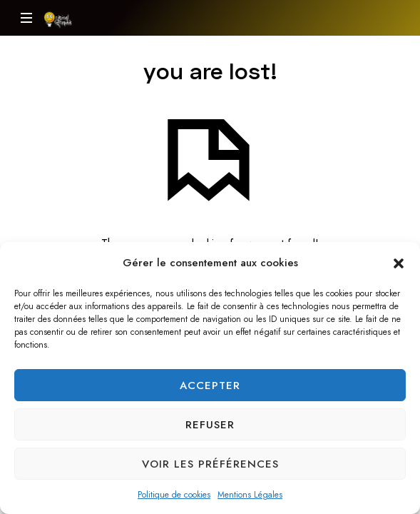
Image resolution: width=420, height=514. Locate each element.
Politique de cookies (174, 495)
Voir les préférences (210, 464)
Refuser (210, 425)
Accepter (210, 385)
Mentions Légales (250, 495)
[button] (399, 263)
